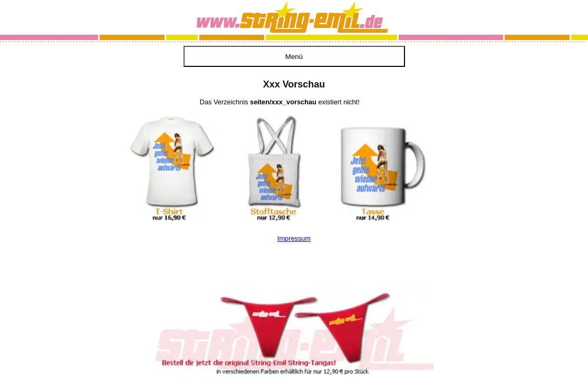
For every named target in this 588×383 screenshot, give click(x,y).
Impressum (294, 238)
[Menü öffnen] (294, 56)
